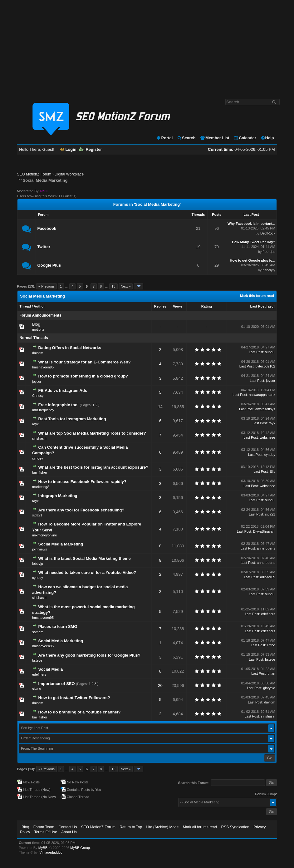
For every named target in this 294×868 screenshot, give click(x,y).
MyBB (43, 848)
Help (267, 138)
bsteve (37, 660)
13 (113, 286)
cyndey (38, 458)
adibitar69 (267, 577)
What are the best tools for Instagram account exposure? (93, 467)
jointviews (40, 549)
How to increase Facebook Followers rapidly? (82, 482)
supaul (270, 352)
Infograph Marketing (58, 496)
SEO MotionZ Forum (34, 174)
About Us (69, 832)
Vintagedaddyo (51, 852)
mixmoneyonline (44, 535)
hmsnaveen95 (43, 367)
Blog (36, 324)
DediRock (268, 233)
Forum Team (44, 827)
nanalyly (269, 270)
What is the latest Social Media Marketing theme (85, 558)
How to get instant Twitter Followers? (74, 698)
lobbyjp (38, 564)
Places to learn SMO (58, 626)
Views (178, 306)
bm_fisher (40, 472)
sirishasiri (39, 438)
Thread (25, 306)
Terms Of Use (46, 832)
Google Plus (49, 265)
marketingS (41, 487)
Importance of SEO (57, 684)
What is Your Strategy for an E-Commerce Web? (85, 362)
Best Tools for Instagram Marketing (72, 419)
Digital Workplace (69, 174)
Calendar (245, 138)
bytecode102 (265, 366)
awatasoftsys (265, 409)
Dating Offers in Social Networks (70, 348)
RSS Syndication (235, 827)
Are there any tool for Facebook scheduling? (81, 510)
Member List (215, 138)
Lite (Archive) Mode (162, 827)
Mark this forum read (257, 296)
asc (271, 306)
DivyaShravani (264, 531)
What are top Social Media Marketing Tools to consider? (92, 433)
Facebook (47, 228)
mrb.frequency (43, 410)
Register (90, 149)
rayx (35, 424)
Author (39, 306)
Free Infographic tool (59, 405)
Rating (207, 306)
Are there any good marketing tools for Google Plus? (89, 655)
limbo (271, 645)
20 (160, 686)
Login (68, 149)
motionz (38, 329)
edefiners (268, 614)
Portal (164, 138)
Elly (272, 471)
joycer (37, 382)
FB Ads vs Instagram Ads (63, 390)
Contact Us (68, 827)
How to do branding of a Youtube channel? (80, 712)
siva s (37, 689)
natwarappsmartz (262, 395)
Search (186, 138)
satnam (38, 632)
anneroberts (266, 548)
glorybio (269, 688)
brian (271, 673)
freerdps (269, 252)
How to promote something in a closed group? (83, 376)
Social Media (51, 669)
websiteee (267, 437)
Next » (126, 286)
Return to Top (131, 827)
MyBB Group (80, 848)
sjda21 (37, 515)
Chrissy (38, 396)
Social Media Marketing (61, 544)
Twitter (44, 247)
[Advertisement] (147, 46)
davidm (38, 353)
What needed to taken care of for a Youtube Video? (87, 572)
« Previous (47, 286)
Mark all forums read (200, 827)
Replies (160, 306)
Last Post (258, 306)
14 (160, 407)
